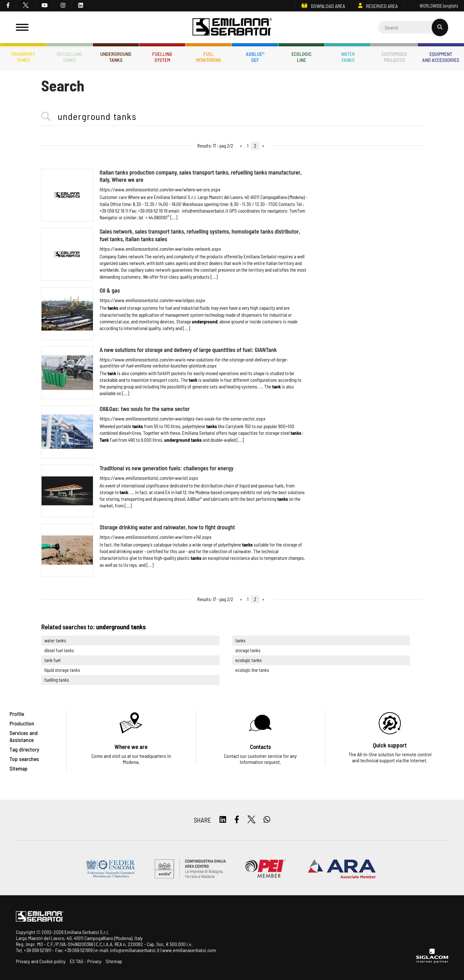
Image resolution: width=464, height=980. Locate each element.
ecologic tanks (248, 660)
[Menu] (22, 27)
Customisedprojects (394, 57)
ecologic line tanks (252, 670)
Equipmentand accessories (441, 57)
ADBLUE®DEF (255, 57)
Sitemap (114, 961)
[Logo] (232, 27)
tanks (240, 641)
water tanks (55, 641)
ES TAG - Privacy (86, 961)
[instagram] (63, 6)
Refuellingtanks (69, 57)
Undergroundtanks (116, 57)
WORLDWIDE (434, 6)
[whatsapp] (267, 820)
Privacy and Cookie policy (41, 961)
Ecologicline (301, 57)
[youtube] (45, 6)
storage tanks (248, 650)
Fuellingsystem (162, 57)
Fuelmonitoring (209, 57)
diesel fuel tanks (59, 650)
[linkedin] (81, 6)
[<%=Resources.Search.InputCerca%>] (232, 117)
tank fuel (52, 660)
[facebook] (8, 6)
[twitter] (26, 6)
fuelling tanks (57, 680)
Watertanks (348, 57)
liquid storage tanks (62, 670)
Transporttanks (23, 57)
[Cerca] (413, 27)
